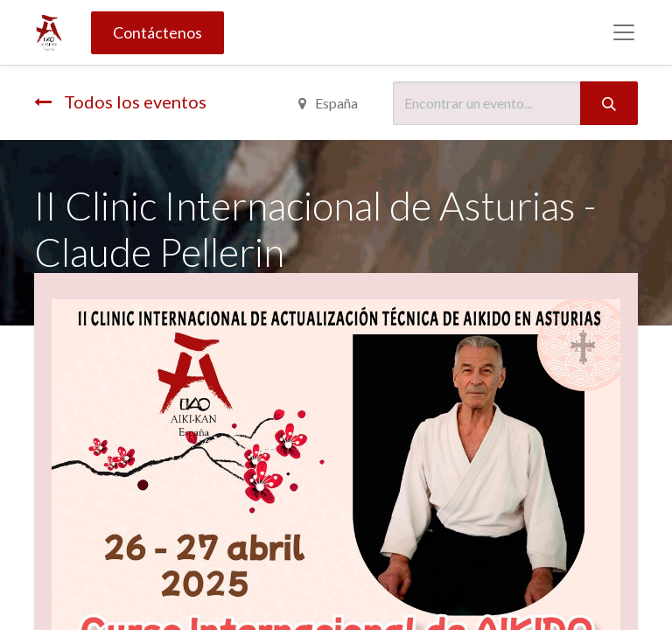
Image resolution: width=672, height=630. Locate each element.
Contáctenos (157, 32)
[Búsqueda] (609, 103)
